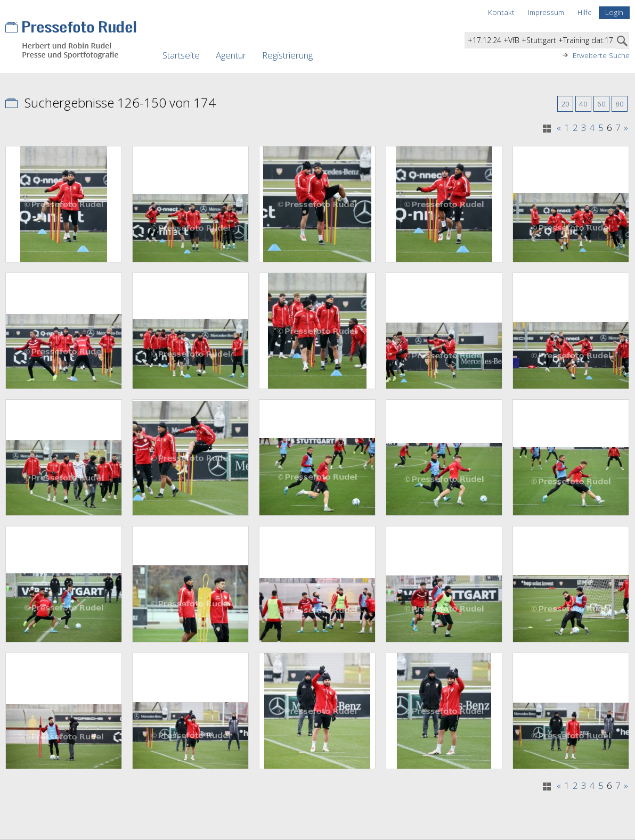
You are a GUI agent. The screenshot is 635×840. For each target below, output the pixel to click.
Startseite (181, 55)
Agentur (231, 55)
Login (614, 12)
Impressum (546, 12)
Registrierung (287, 55)
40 (583, 104)
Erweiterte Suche (601, 55)
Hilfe (585, 12)
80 (620, 104)
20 (565, 104)
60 (601, 104)
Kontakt (501, 12)
